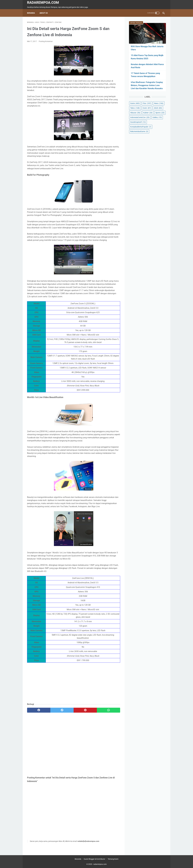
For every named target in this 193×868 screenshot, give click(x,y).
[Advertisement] (74, 683)
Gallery (157, 117)
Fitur (147, 103)
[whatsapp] (109, 710)
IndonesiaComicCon (140, 117)
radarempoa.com (43, 3)
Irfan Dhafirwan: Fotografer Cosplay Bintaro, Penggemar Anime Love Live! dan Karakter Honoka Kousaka (147, 85)
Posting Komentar (46, 41)
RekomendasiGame (139, 131)
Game (135, 103)
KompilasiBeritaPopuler (141, 127)
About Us (44, 13)
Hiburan (135, 113)
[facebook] (39, 710)
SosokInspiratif (138, 122)
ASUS (158, 108)
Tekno (135, 108)
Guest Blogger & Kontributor (94, 859)
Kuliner (148, 113)
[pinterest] (85, 710)
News (159, 103)
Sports (160, 113)
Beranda (31, 13)
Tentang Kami (113, 859)
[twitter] (62, 710)
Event (147, 108)
